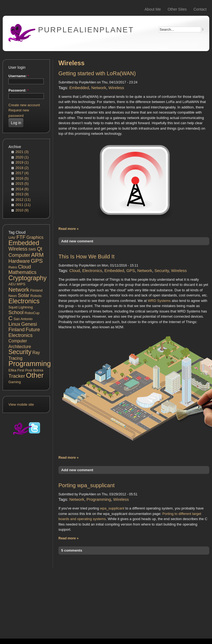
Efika (12, 370)
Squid (13, 307)
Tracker (17, 376)
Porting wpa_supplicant (87, 485)
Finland (17, 330)
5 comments (72, 550)
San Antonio (23, 319)
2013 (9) (22, 194)
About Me (153, 9)
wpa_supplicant (113, 508)
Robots (36, 296)
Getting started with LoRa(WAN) (97, 73)
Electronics (24, 301)
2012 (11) (23, 200)
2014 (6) (22, 189)
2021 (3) (22, 152)
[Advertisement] (26, 536)
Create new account (24, 105)
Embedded (24, 243)
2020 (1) (22, 157)
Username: (19, 76)
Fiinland (36, 290)
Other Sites (177, 9)
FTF (21, 237)
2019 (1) (22, 162)
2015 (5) (22, 184)
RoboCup (32, 313)
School (16, 312)
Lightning (26, 307)
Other (35, 375)
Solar (24, 295)
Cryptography (27, 278)
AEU (12, 284)
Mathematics (22, 272)
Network (19, 290)
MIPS (21, 284)
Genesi (29, 324)
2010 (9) (22, 210)
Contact (200, 9)
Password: (18, 90)
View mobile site (21, 404)
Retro (13, 267)
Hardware (19, 261)
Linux (14, 324)
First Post (25, 370)
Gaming (15, 382)
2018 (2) (22, 168)
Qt (40, 249)
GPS (37, 261)
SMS (32, 249)
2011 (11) (23, 205)
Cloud (24, 267)
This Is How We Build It (86, 257)
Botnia (38, 370)
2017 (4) (22, 173)
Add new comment (77, 241)
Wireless (18, 249)
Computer (19, 255)
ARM (37, 255)
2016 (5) (22, 178)
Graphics (35, 237)
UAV (12, 238)
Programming (30, 364)
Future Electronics (24, 332)
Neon (13, 296)
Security (20, 352)
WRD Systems (159, 301)
